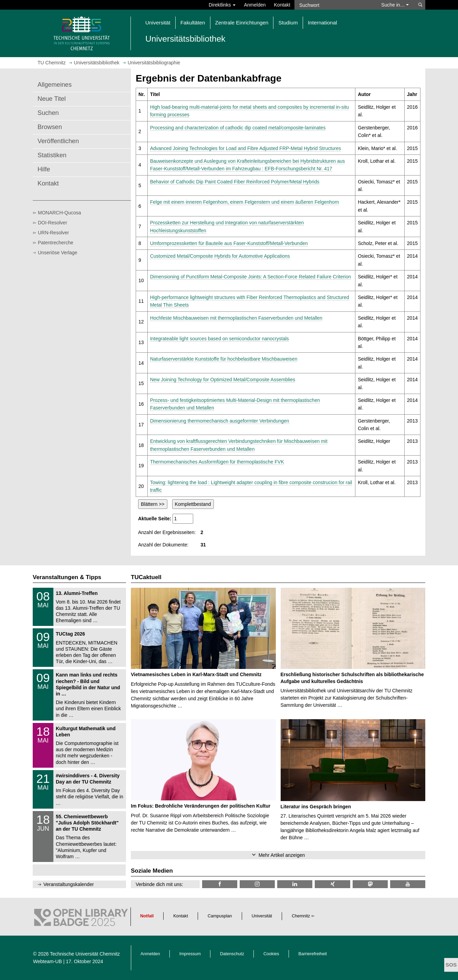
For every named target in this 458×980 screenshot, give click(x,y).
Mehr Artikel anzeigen (282, 855)
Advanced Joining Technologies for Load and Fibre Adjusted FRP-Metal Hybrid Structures (246, 148)
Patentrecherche (56, 243)
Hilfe (44, 169)
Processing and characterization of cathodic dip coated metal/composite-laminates (238, 128)
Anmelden (255, 5)
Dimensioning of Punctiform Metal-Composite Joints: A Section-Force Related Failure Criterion (251, 277)
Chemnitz (301, 916)
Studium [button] (288, 23)
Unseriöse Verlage (58, 253)
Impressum (190, 954)
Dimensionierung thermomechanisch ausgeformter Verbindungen (220, 421)
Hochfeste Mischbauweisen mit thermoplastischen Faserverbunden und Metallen (236, 318)
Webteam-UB (48, 961)
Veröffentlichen (58, 141)
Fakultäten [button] (193, 23)
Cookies (271, 954)
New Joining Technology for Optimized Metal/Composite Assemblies (223, 380)
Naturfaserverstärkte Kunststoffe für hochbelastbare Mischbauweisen (224, 359)
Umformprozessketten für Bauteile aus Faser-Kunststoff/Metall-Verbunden (229, 243)
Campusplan (220, 916)
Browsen (50, 127)
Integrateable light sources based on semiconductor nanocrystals (220, 339)
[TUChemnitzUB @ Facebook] (220, 884)
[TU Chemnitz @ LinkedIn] (295, 884)
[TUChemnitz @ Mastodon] (370, 884)
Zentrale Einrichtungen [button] (242, 23)
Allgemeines (55, 85)
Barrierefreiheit (313, 954)
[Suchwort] (334, 5)
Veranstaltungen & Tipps (67, 577)
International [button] (322, 23)
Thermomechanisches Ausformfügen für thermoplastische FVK (217, 462)
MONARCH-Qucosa (59, 213)
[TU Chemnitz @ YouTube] (408, 884)
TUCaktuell (146, 577)
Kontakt (282, 5)
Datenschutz (232, 954)
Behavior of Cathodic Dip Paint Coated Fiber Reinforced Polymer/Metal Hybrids (235, 182)
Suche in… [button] (395, 5)
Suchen (48, 113)
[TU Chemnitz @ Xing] (332, 884)
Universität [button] (158, 23)
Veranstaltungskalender (69, 884)
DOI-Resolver (53, 223)
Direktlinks (222, 5)
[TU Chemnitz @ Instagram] (257, 884)
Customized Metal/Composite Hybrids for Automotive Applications (220, 256)
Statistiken (52, 155)
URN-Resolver (53, 233)
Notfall (147, 916)
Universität (262, 916)
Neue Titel (52, 99)
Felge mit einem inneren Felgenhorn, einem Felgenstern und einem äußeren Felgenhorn (245, 202)
